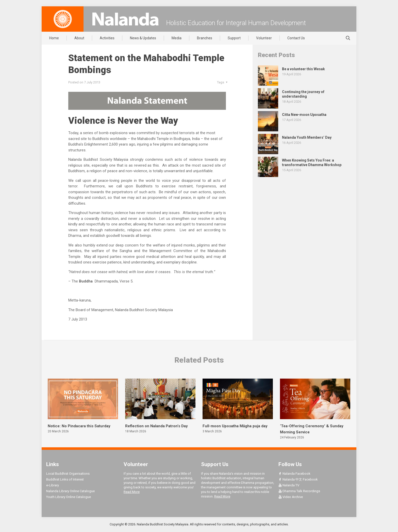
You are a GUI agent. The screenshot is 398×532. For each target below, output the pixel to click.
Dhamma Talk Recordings (299, 491)
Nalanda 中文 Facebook (298, 479)
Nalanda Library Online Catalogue (70, 491)
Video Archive (291, 497)
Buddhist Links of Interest (65, 479)
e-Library (53, 485)
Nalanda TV (289, 485)
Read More (132, 492)
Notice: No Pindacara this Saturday (79, 426)
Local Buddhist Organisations (68, 474)
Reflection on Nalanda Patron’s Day (156, 426)
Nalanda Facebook (294, 474)
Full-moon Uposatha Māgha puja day (235, 426)
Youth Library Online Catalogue (69, 497)
